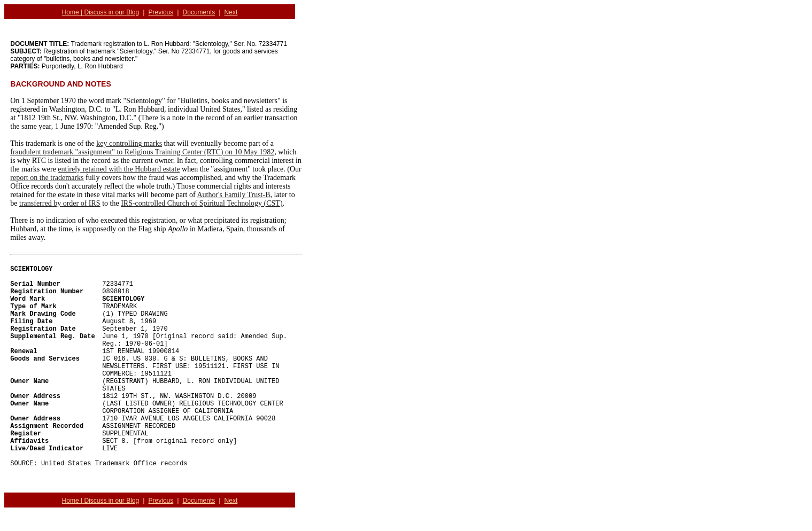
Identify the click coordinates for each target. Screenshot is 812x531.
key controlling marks (129, 143)
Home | (73, 12)
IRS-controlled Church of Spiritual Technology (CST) (202, 203)
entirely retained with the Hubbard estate (119, 169)
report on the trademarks (47, 178)
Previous (161, 12)
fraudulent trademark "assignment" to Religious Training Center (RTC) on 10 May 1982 (142, 152)
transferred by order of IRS (60, 203)
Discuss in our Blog (112, 12)
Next (231, 12)
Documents (199, 12)
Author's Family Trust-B (233, 195)
